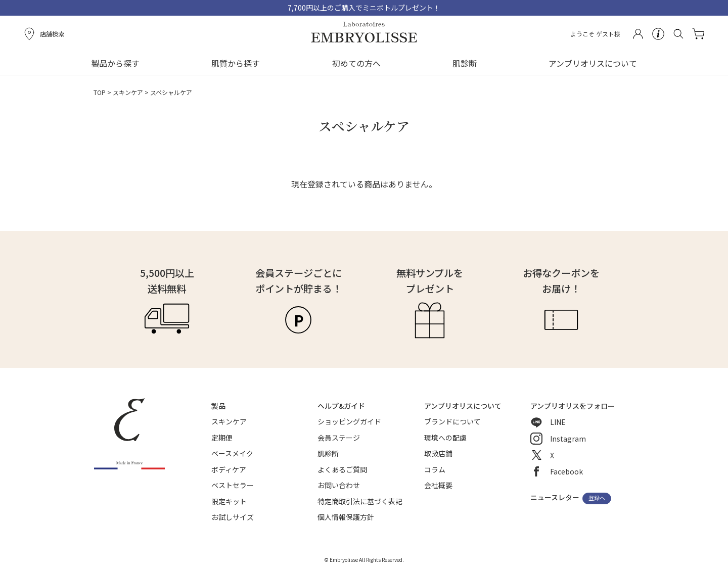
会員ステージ (339, 438)
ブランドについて (452, 421)
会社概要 (438, 485)
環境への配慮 (445, 438)
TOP (100, 92)
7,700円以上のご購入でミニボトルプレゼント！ (364, 8)
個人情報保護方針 (346, 517)
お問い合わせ (339, 485)
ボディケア (229, 469)
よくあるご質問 (342, 469)
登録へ (597, 498)
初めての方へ (356, 63)
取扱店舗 (438, 453)
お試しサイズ (233, 517)
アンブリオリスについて (593, 63)
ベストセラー (233, 485)
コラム (435, 469)
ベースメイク (232, 453)
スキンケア (128, 92)
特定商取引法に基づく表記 (360, 501)
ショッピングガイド (349, 421)
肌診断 (465, 63)
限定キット (229, 501)
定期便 (222, 438)
